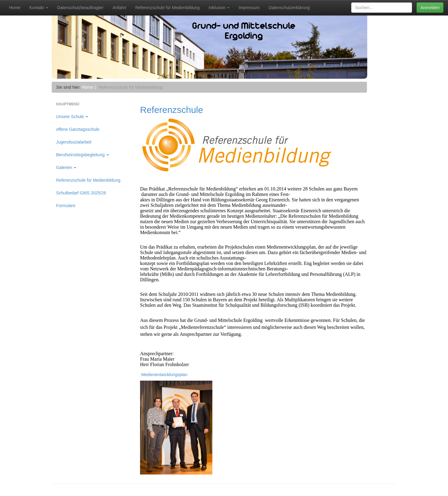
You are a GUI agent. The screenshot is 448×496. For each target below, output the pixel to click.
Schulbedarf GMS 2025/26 (81, 193)
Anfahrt (119, 8)
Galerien (66, 167)
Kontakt (39, 8)
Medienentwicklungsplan (164, 375)
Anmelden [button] (430, 8)
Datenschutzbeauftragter (80, 8)
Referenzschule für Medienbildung (167, 8)
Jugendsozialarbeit (74, 142)
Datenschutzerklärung (289, 8)
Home (15, 8)
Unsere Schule (72, 117)
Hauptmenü (68, 104)
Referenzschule (172, 110)
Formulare (66, 206)
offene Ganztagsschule (78, 129)
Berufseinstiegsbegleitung (83, 155)
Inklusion (219, 8)
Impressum (249, 8)
